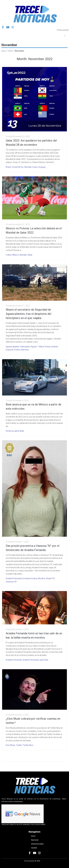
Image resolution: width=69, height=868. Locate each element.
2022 (10, 51)
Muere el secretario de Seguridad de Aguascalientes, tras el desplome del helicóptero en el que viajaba (29, 314)
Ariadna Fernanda (14, 578)
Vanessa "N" (11, 582)
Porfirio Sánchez (21, 350)
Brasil (8, 167)
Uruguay (42, 167)
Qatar (30, 255)
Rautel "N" (51, 578)
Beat (22, 431)
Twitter (19, 745)
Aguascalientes (13, 347)
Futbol (9, 255)
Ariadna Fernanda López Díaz (35, 660)
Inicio (4, 51)
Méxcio (15, 255)
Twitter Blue (28, 745)
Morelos (42, 578)
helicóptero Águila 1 (29, 347)
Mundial (28, 167)
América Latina (12, 431)
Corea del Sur (18, 167)
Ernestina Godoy (30, 578)
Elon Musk (10, 745)
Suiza (35, 167)
